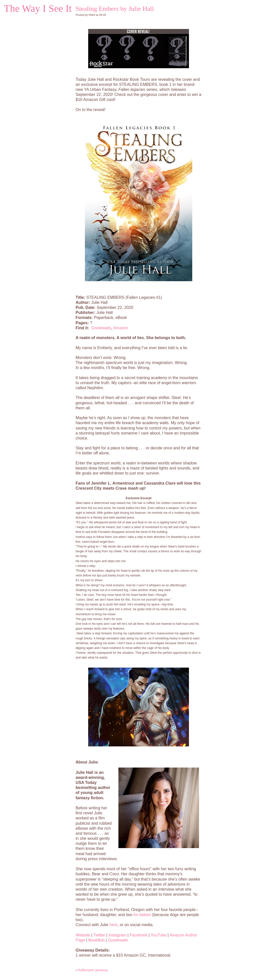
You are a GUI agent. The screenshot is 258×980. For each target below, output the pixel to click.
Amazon (121, 328)
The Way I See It (38, 8)
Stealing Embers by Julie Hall (115, 9)
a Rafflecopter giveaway (92, 970)
